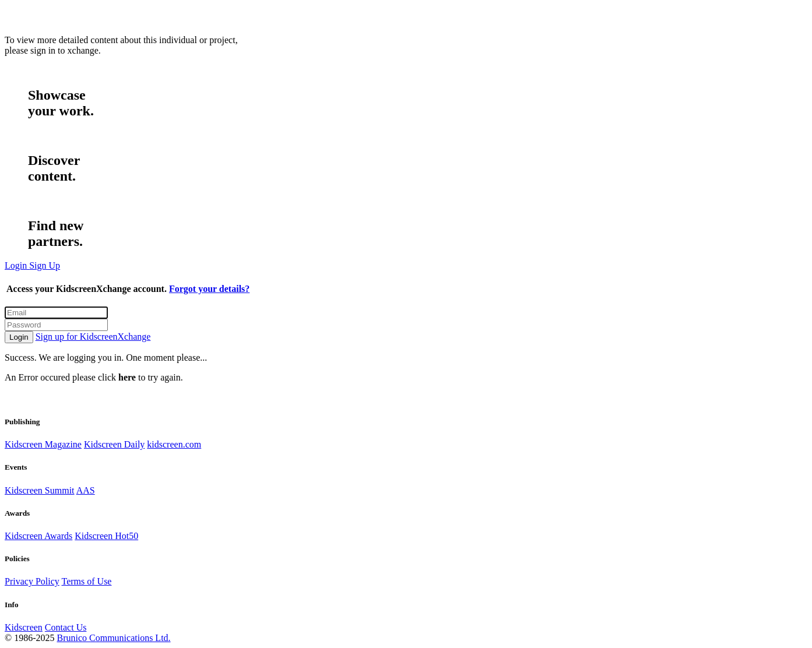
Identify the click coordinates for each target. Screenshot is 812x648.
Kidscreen (24, 627)
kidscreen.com (174, 444)
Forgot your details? (209, 289)
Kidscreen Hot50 (106, 536)
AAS (86, 490)
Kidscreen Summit (40, 490)
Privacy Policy (32, 581)
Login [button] (17, 265)
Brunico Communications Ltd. (113, 638)
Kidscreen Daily (114, 444)
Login (19, 337)
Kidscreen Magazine (43, 444)
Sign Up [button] (45, 265)
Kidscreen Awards (38, 536)
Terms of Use (86, 581)
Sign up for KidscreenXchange (93, 337)
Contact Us (66, 627)
